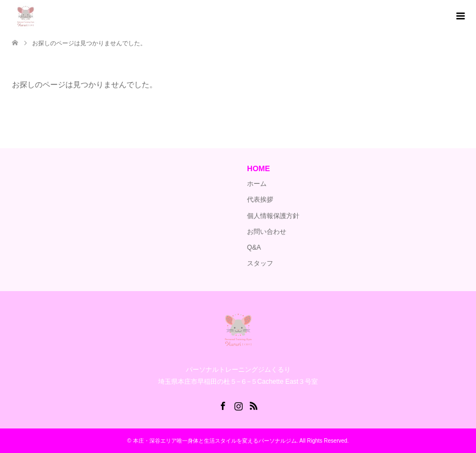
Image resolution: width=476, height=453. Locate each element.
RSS (254, 405)
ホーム (257, 184)
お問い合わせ (267, 232)
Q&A (254, 247)
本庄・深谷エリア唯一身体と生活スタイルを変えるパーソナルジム (215, 441)
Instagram (238, 405)
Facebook (222, 405)
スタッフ (260, 263)
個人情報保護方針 (273, 216)
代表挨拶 (260, 200)
